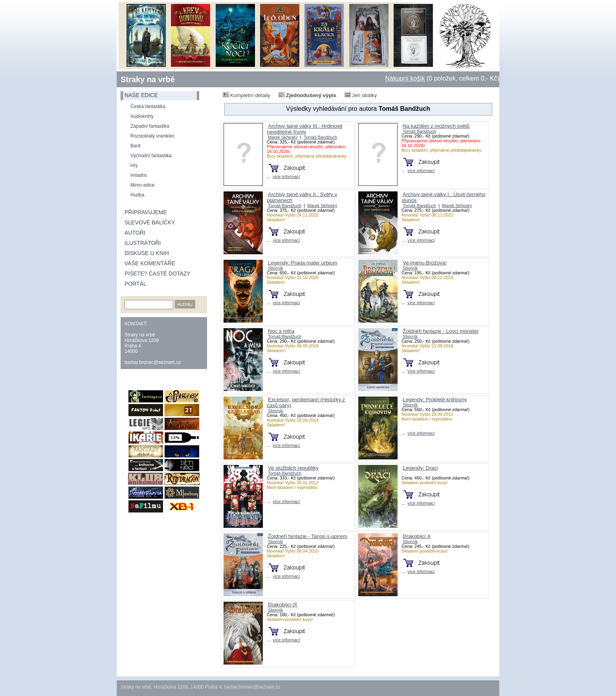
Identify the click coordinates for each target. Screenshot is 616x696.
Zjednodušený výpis (307, 95)
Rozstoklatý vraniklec (153, 136)
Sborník (275, 268)
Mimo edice (142, 185)
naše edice (141, 95)
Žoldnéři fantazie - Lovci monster (441, 331)
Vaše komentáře (150, 263)
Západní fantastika (150, 126)
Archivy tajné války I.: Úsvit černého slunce (443, 197)
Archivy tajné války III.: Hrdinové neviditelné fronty (305, 129)
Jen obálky (361, 95)
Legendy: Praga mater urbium (302, 263)
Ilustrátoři (143, 243)
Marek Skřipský (283, 137)
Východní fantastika (151, 156)
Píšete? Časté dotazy (158, 274)
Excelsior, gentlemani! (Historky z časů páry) (306, 402)
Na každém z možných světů (436, 126)
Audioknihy (142, 116)
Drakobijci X (417, 536)
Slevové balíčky (150, 222)
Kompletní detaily (247, 95)
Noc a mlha (281, 331)
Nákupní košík (405, 78)
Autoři (135, 233)
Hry (134, 165)
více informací (286, 176)
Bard (135, 146)
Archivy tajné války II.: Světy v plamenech (302, 197)
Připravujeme (146, 212)
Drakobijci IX (283, 605)
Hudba (137, 195)
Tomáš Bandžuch (320, 137)
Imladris (139, 175)
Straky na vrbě (148, 79)
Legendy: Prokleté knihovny (435, 399)
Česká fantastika (148, 107)
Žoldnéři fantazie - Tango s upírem (308, 536)
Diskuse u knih (147, 253)
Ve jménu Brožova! (425, 263)
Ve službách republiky (293, 468)
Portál (136, 284)
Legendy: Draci (420, 468)
